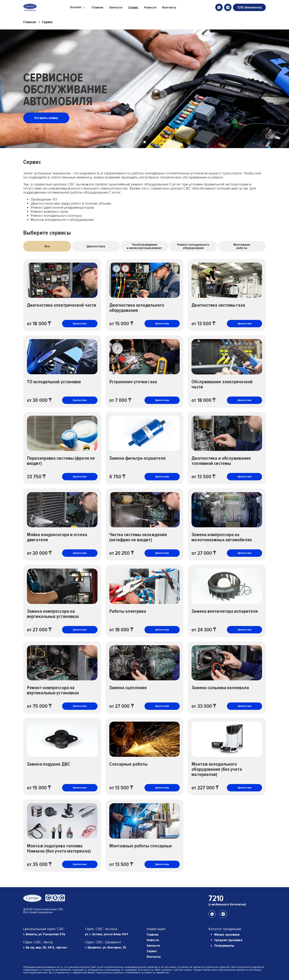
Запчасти (116, 7)
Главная (97, 7)
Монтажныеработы (242, 246)
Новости (150, 7)
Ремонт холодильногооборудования (193, 246)
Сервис (133, 7)
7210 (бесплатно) (249, 7)
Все (47, 246)
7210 (216, 899)
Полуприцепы (224, 946)
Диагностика (96, 246)
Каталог (78, 7)
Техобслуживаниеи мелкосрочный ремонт (144, 246)
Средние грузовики (228, 940)
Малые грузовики (227, 935)
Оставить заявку (46, 118)
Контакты (169, 7)
